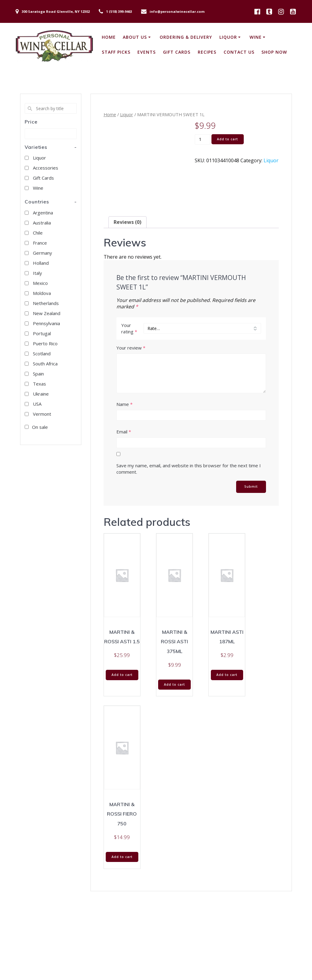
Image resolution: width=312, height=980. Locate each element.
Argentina (43, 213)
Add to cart (227, 139)
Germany (43, 253)
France (40, 243)
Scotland (42, 354)
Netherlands (46, 303)
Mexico (40, 283)
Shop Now (274, 52)
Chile (38, 233)
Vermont (42, 414)
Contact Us (239, 52)
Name (124, 404)
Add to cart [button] (122, 675)
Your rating (129, 328)
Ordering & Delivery (186, 37)
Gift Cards (177, 52)
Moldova (42, 293)
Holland (41, 263)
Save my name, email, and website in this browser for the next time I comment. (189, 469)
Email (124, 432)
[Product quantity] (202, 139)
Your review (131, 348)
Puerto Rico (45, 343)
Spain (38, 374)
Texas (39, 384)
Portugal (42, 333)
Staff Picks (116, 52)
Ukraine (41, 394)
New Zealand (47, 313)
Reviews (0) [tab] (128, 222)
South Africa (45, 364)
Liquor (228, 37)
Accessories (46, 168)
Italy (37, 273)
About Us (135, 37)
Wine (256, 37)
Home (109, 37)
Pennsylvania (46, 323)
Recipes (207, 52)
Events (147, 52)
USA (37, 404)
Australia (42, 223)
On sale (40, 427)
